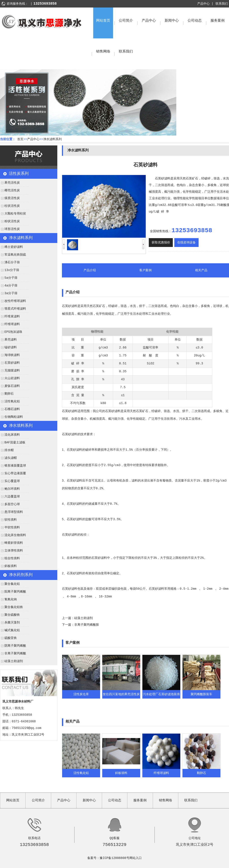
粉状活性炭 (12, 221)
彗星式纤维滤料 (15, 309)
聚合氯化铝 (12, 584)
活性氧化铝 (12, 401)
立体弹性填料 (14, 551)
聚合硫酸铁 (12, 615)
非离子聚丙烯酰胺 (13, 655)
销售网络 (103, 52)
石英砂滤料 (12, 363)
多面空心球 (12, 504)
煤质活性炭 (12, 198)
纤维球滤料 (12, 324)
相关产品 (201, 270)
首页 (20, 139)
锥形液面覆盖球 (15, 466)
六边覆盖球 (12, 497)
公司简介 (126, 21)
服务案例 (218, 21)
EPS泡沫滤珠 (13, 332)
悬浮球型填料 (14, 512)
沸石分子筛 (12, 262)
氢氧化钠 (11, 599)
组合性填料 (12, 558)
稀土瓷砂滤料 (14, 247)
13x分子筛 (12, 270)
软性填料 (11, 520)
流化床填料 (12, 435)
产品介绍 (90, 270)
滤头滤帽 (11, 458)
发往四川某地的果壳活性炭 (121, 694)
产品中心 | (205, 4)
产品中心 (149, 21)
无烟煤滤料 (12, 371)
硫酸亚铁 (11, 638)
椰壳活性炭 (12, 190)
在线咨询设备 (186, 243)
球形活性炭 (12, 229)
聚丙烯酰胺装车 (201, 694)
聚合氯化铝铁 (14, 607)
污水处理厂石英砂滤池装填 (161, 694)
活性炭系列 (19, 174)
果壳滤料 (11, 340)
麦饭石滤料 (12, 386)
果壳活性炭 (12, 183)
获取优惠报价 (161, 243)
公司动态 (195, 21)
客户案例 (145, 270)
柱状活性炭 (12, 206)
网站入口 (136, 858)
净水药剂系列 (21, 575)
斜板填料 (11, 566)
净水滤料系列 (52, 139)
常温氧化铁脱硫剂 (13, 256)
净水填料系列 (21, 426)
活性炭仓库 (81, 694)
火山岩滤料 (12, 378)
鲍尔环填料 (12, 489)
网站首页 (103, 21)
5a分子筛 (11, 278)
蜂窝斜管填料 (14, 543)
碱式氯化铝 (12, 630)
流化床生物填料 (15, 535)
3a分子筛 (11, 293)
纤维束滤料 (12, 316)
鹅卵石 (9, 394)
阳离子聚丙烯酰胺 (13, 593)
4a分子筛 (11, 286)
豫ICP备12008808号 (114, 858)
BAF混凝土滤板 (15, 442)
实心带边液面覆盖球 (13, 474)
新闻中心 (172, 21)
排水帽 (9, 450)
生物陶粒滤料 (14, 417)
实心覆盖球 (12, 481)
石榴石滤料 (12, 409)
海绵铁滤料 (12, 355)
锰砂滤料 (11, 347)
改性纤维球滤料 (15, 301)
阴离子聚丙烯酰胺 (13, 647)
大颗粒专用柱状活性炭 (13, 215)
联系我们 (222, 4)
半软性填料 (12, 527)
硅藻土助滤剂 (14, 661)
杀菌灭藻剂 (12, 623)
